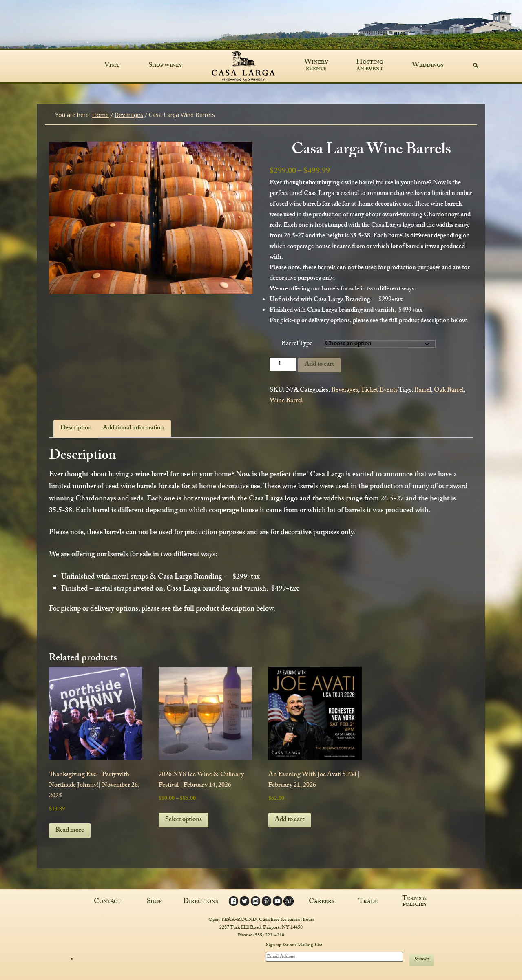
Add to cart (319, 365)
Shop (154, 902)
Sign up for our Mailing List (294, 945)
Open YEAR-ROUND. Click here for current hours (261, 920)
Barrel (423, 390)
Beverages (129, 115)
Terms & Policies (415, 902)
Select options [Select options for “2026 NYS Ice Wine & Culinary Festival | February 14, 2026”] (184, 820)
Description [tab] (76, 428)
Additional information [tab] (133, 428)
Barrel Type (297, 344)
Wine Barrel (286, 401)
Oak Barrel (449, 390)
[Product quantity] (283, 364)
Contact (107, 902)
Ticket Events (379, 390)
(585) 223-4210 (269, 935)
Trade (368, 902)
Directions (201, 902)
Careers (322, 902)
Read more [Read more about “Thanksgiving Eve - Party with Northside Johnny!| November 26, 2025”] (70, 831)
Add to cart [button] (290, 820)
